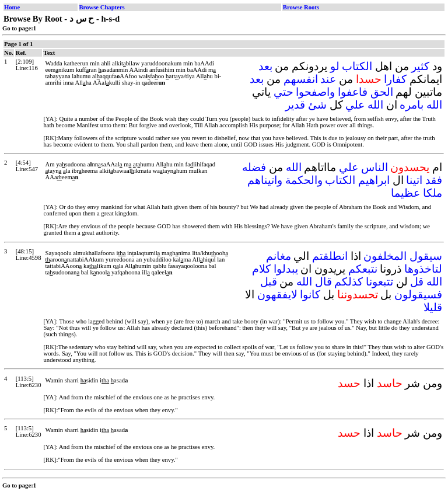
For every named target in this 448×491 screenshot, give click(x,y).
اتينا (414, 180)
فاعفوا (353, 92)
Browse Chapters (102, 7)
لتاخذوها (423, 269)
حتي (283, 92)
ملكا (433, 193)
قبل (269, 282)
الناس (374, 167)
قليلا (433, 307)
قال (323, 282)
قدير (295, 105)
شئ (317, 105)
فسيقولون (418, 295)
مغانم (279, 256)
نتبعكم (363, 269)
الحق (382, 92)
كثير (420, 66)
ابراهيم (374, 180)
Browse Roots (301, 7)
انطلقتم (330, 256)
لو (335, 66)
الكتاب (357, 66)
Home (12, 7)
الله (434, 105)
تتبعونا (379, 282)
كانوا (310, 295)
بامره (412, 105)
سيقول (426, 256)
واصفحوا (315, 92)
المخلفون (385, 256)
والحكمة (304, 180)
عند (328, 79)
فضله (254, 167)
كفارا (395, 79)
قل (417, 282)
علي (355, 105)
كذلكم (349, 282)
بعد (265, 66)
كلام (261, 269)
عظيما (405, 193)
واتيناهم (265, 180)
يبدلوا (286, 269)
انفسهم (301, 79)
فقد (434, 180)
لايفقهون (277, 295)
